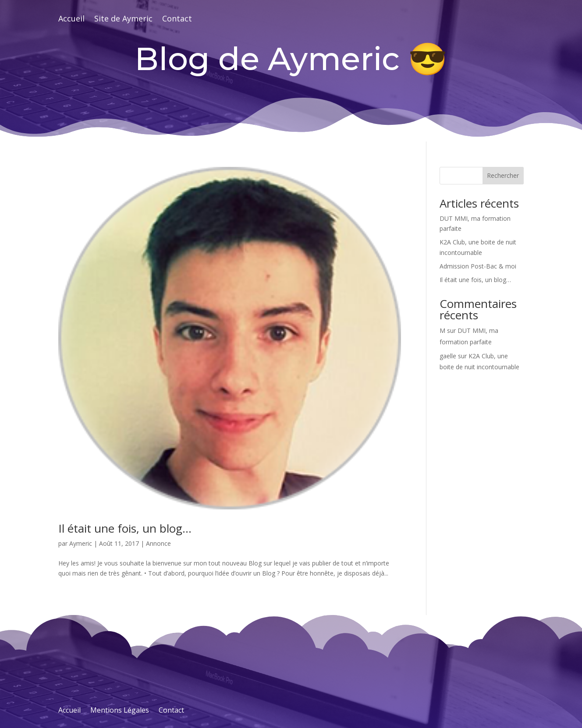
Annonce (158, 543)
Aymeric (81, 543)
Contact (177, 19)
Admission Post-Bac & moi (478, 266)
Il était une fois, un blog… (125, 528)
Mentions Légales (120, 711)
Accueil (71, 19)
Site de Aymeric (123, 19)
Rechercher (503, 175)
